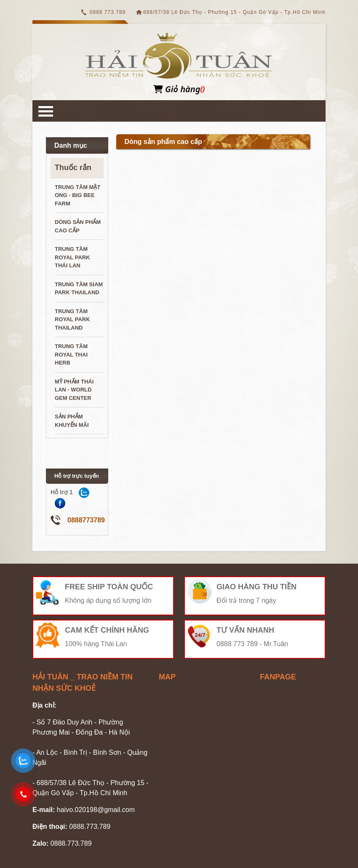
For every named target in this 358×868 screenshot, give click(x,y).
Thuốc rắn (73, 168)
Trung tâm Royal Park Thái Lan (72, 257)
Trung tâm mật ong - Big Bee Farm (77, 195)
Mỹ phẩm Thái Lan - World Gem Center (74, 390)
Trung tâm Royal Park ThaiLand (72, 320)
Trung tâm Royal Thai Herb (71, 354)
